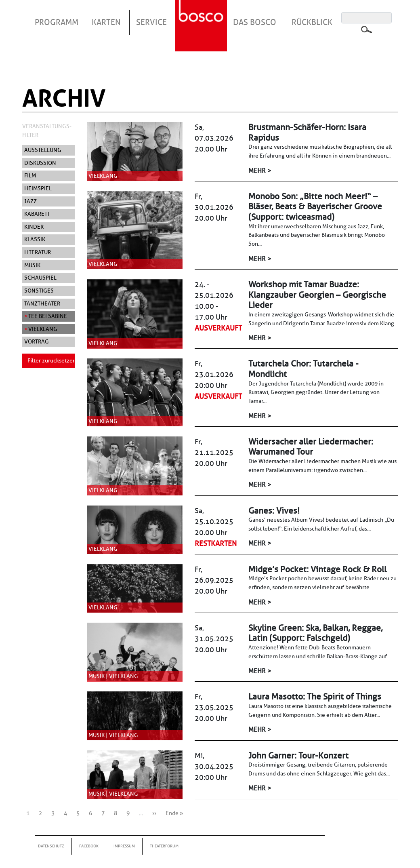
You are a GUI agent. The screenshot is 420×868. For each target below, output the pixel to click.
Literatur (38, 252)
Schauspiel (40, 278)
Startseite (202, 16)
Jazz (30, 201)
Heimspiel (38, 188)
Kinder (34, 227)
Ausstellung (43, 150)
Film (30, 175)
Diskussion (40, 163)
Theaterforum (164, 846)
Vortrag (37, 341)
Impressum (124, 846)
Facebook (89, 846)
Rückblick (312, 22)
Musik (32, 265)
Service (151, 22)
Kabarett (37, 214)
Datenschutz (51, 846)
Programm (57, 22)
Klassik (35, 239)
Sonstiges (39, 291)
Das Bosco (255, 22)
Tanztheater (42, 303)
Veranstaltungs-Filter (47, 131)
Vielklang (43, 329)
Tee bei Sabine (48, 316)
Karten (106, 22)
